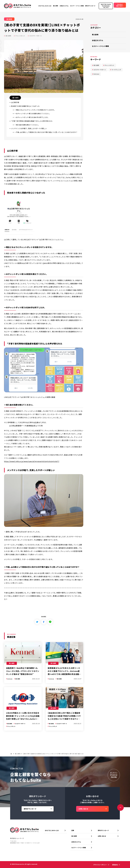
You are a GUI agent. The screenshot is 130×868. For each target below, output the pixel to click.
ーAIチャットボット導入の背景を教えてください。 (32, 114)
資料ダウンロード (103, 830)
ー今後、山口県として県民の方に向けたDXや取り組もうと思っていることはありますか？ (46, 132)
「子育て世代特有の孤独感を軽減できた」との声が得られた (32, 121)
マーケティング (116, 70)
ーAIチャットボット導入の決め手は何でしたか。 (32, 117)
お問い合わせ (102, 836)
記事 (73, 830)
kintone (96, 74)
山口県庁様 (15, 102)
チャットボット (20, 36)
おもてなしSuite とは (52, 830)
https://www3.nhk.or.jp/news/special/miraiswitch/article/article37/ (32, 461)
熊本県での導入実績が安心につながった (25, 106)
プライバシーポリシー (100, 865)
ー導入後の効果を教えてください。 (27, 125)
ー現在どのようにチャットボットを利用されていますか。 (35, 110)
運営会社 (115, 865)
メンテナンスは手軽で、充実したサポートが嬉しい (29, 128)
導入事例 (8, 36)
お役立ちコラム (98, 40)
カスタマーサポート (36, 36)
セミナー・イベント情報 (100, 46)
